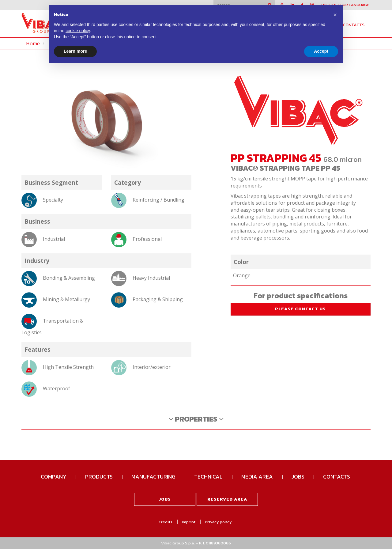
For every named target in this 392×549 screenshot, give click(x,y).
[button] (335, 15)
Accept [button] (321, 51)
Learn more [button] (75, 51)
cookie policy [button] (78, 31)
